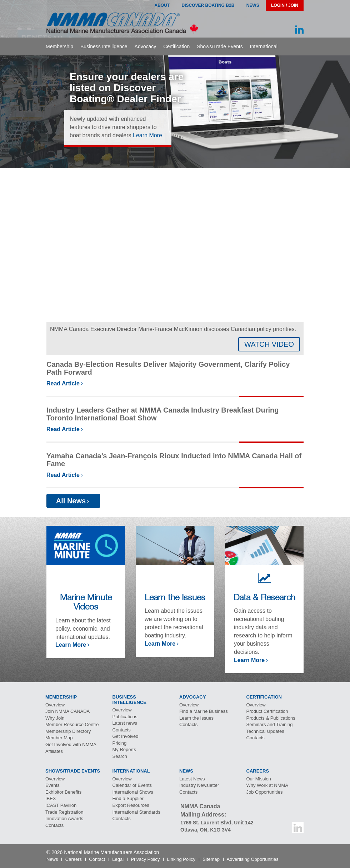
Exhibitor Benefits (63, 792)
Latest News (192, 779)
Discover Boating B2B (208, 5)
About (162, 5)
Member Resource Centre (72, 724)
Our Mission (259, 779)
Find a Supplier (128, 798)
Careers (74, 859)
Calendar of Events (132, 785)
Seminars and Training (270, 724)
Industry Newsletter (199, 785)
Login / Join (285, 5)
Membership (59, 46)
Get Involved (126, 736)
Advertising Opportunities (253, 859)
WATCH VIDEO (269, 344)
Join (67, 711)
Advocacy (146, 46)
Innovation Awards (64, 818)
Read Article (63, 383)
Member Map (59, 738)
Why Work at (267, 785)
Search (120, 756)
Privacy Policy (145, 859)
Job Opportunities (265, 792)
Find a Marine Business (204, 711)
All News (71, 501)
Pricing (120, 743)
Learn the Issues (175, 597)
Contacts (122, 730)
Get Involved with (71, 744)
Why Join (55, 718)
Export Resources (131, 805)
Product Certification (267, 711)
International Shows (133, 792)
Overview (55, 705)
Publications (125, 717)
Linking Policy (181, 859)
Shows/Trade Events (220, 46)
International (264, 46)
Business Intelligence (104, 46)
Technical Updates (265, 731)
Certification (176, 46)
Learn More (147, 135)
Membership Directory (68, 731)
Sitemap (211, 859)
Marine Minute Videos (86, 602)
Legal (118, 859)
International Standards (136, 812)
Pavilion (61, 805)
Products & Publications (271, 718)
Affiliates (54, 751)
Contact (97, 859)
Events (52, 785)
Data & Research (264, 597)
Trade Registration (64, 812)
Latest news (125, 723)
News (253, 5)
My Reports (124, 749)
